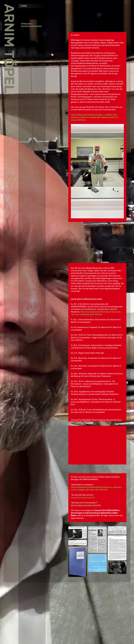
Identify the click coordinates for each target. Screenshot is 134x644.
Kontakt (38, 26)
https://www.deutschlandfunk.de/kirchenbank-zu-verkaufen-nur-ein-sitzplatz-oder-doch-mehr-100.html (113, 560)
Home (24, 6)
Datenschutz (27, 26)
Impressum (26, 24)
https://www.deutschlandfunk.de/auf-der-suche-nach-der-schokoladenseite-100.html (109, 343)
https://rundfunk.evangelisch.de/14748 (105, 570)
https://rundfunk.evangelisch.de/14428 (109, 578)
